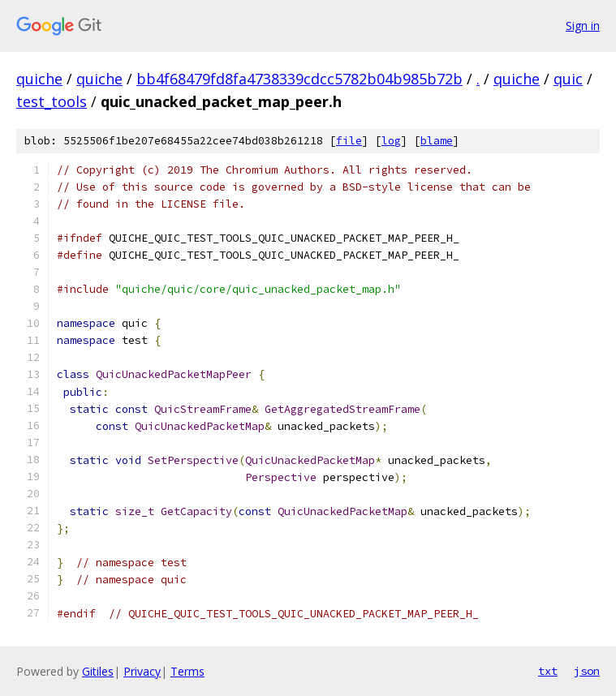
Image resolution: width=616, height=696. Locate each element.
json (587, 671)
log (391, 141)
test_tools (52, 101)
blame (437, 141)
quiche (39, 79)
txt (548, 671)
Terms (187, 671)
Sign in (583, 26)
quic (568, 79)
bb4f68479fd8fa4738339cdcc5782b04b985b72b (299, 79)
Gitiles (98, 671)
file (349, 141)
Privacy (142, 671)
